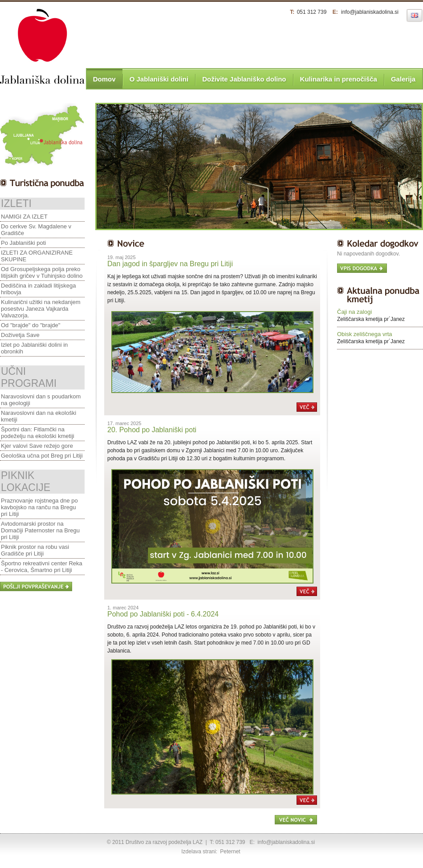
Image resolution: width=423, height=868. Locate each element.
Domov (104, 79)
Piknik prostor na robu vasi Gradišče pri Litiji (35, 550)
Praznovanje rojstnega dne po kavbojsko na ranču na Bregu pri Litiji (39, 507)
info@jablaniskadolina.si (370, 12)
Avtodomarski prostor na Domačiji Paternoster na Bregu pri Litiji (40, 530)
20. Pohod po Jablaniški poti (152, 430)
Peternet (230, 852)
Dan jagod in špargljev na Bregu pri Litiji (170, 264)
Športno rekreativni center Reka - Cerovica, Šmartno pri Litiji (42, 567)
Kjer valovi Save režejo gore (37, 446)
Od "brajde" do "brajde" (31, 325)
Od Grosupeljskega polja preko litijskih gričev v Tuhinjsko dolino (42, 272)
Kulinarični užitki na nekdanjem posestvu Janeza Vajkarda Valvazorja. (41, 309)
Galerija (403, 79)
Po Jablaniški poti (23, 243)
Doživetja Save (20, 335)
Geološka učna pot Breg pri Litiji (42, 456)
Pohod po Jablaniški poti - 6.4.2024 (163, 614)
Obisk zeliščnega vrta (365, 334)
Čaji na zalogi (354, 312)
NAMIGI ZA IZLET (24, 217)
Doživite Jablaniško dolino (244, 79)
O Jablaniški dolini (159, 79)
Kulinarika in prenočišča (339, 79)
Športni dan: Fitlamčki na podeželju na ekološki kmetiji (38, 433)
